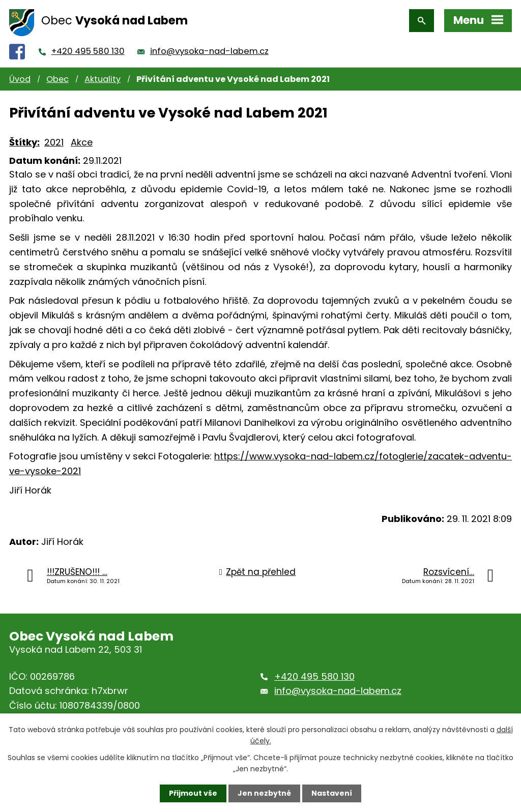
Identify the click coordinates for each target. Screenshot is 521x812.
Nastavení (332, 793)
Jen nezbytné (264, 793)
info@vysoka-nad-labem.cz (209, 51)
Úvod (20, 79)
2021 (54, 142)
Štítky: (24, 142)
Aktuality (103, 79)
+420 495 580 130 (88, 51)
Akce (82, 142)
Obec (57, 79)
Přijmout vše (193, 793)
